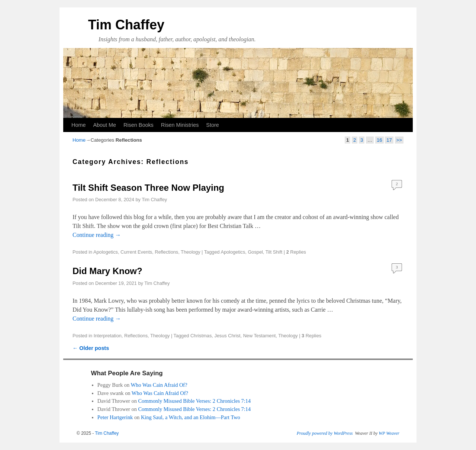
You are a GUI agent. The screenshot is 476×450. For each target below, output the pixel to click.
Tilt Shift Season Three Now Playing (148, 188)
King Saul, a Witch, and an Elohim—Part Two (191, 417)
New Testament (260, 336)
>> (399, 140)
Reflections (166, 252)
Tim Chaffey (126, 25)
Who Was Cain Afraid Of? (159, 385)
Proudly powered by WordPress (325, 433)
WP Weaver (389, 433)
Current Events (136, 252)
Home (78, 125)
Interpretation (108, 336)
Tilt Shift (274, 252)
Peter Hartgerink (115, 417)
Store (212, 125)
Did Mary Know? (107, 271)
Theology (190, 252)
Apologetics (106, 252)
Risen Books (139, 125)
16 (379, 140)
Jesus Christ (227, 336)
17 (389, 140)
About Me (104, 125)
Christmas (201, 336)
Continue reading (97, 235)
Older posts (91, 348)
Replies (296, 252)
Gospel (255, 252)
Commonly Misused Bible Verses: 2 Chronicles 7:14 (194, 401)
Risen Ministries (180, 125)
